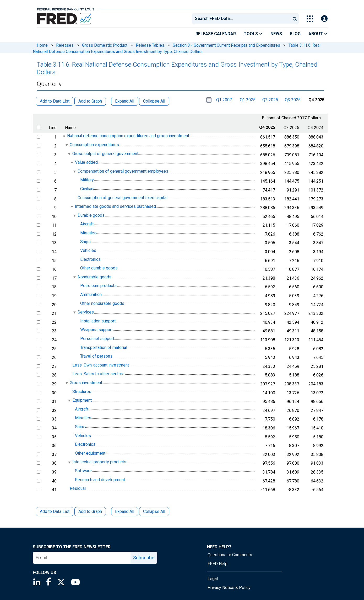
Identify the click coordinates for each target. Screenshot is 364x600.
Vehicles (88, 250)
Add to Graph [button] (90, 101)
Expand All (125, 511)
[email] (82, 558)
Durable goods (91, 215)
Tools (253, 34)
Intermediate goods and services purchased (115, 206)
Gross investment (86, 383)
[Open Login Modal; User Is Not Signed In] (324, 19)
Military (87, 180)
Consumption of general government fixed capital (123, 198)
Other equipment (90, 453)
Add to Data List (55, 511)
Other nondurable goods (102, 303)
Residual (78, 488)
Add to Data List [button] (55, 101)
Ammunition (91, 294)
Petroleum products (98, 286)
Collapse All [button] (154, 101)
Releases (65, 45)
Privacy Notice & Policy (229, 588)
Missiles (88, 233)
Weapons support (96, 330)
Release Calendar (216, 34)
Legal (213, 579)
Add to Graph (90, 511)
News (276, 34)
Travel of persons (96, 356)
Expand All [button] (125, 101)
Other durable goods (99, 268)
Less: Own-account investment (101, 365)
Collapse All (154, 511)
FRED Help (218, 564)
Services (86, 312)
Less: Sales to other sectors (98, 374)
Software (83, 471)
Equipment (82, 400)
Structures (82, 392)
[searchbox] (242, 19)
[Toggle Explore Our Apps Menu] (310, 19)
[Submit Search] (295, 19)
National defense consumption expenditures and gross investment (128, 136)
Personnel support (97, 339)
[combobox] (241, 19)
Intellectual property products (99, 462)
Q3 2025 (293, 100)
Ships (85, 242)
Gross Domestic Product (105, 45)
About (318, 34)
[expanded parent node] (64, 136)
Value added (86, 162)
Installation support (98, 321)
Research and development (100, 480)
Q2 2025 (270, 100)
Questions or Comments (230, 555)
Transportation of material (104, 347)
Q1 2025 (248, 100)
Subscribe (144, 558)
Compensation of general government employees (123, 171)
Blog (295, 34)
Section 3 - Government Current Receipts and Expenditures (226, 45)
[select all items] (39, 127)
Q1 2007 (224, 100)
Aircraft (87, 224)
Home (42, 45)
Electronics (90, 259)
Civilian (87, 189)
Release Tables (150, 45)
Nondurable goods (94, 277)
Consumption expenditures (94, 145)
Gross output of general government (105, 154)
